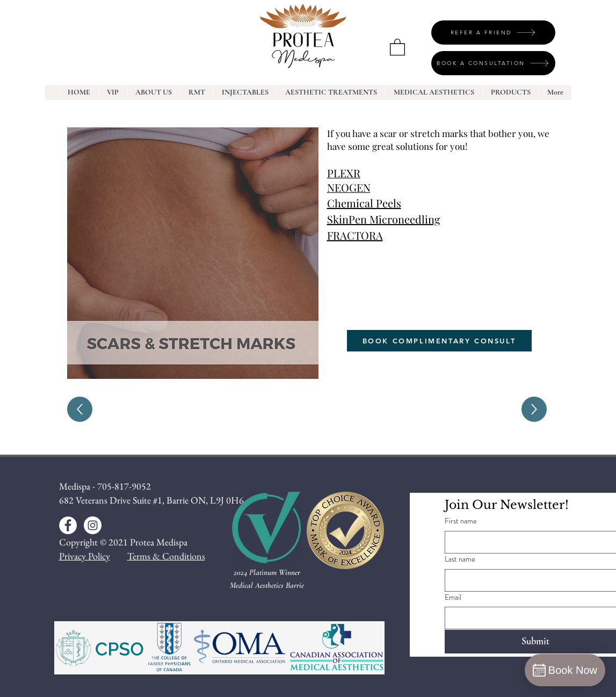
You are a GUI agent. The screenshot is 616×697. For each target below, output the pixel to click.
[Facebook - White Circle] (68, 525)
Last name (460, 559)
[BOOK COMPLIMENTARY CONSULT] (439, 341)
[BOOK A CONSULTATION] (493, 63)
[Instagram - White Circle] (93, 525)
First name (461, 521)
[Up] (80, 409)
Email (453, 597)
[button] (397, 46)
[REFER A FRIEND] (493, 33)
